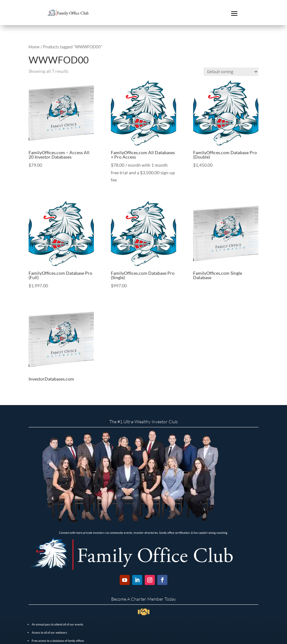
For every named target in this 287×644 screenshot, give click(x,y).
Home (34, 47)
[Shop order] (231, 72)
